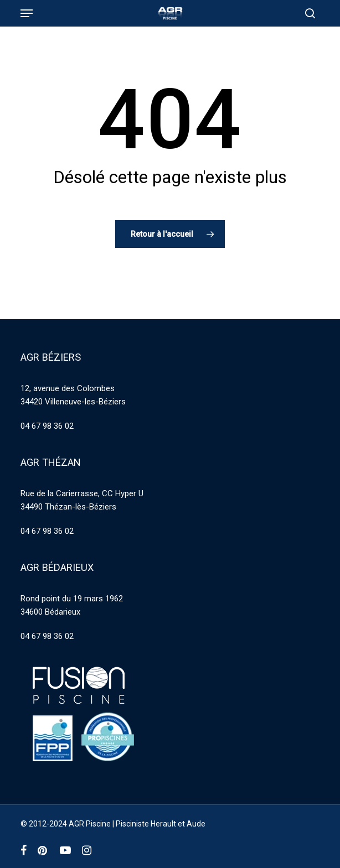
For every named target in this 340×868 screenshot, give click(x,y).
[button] (27, 13)
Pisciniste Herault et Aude (161, 824)
